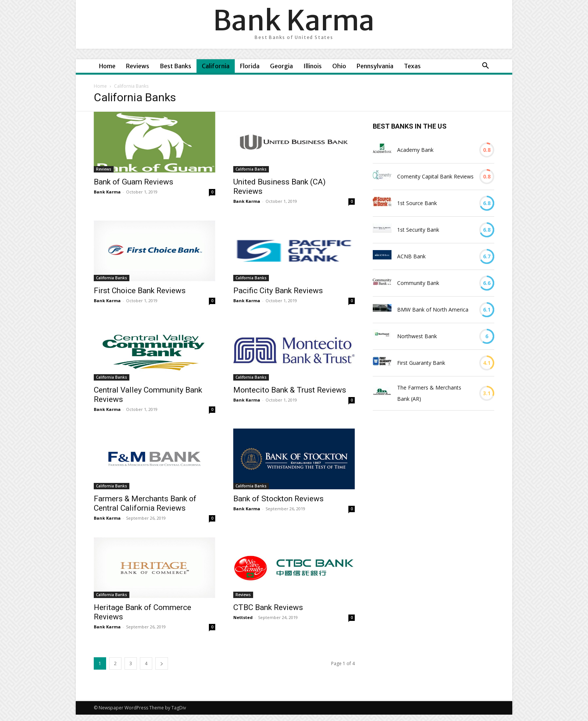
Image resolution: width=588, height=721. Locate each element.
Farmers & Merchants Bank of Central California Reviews (145, 503)
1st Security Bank (418, 230)
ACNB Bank (411, 256)
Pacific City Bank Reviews (278, 291)
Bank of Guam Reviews (133, 182)
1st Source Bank (417, 203)
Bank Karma (107, 192)
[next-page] (162, 663)
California (216, 66)
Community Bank (418, 283)
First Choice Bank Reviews (140, 291)
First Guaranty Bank (421, 363)
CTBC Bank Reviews (268, 607)
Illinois (313, 66)
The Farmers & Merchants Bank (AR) (429, 393)
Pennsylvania (375, 66)
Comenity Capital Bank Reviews (435, 176)
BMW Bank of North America (433, 310)
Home (107, 66)
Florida (250, 66)
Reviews (138, 66)
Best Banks (175, 66)
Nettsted (243, 617)
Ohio (339, 66)
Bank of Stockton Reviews (278, 499)
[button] (485, 67)
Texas (412, 66)
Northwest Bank (417, 336)
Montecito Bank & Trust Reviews (290, 390)
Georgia (281, 66)
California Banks (251, 169)
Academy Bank (415, 150)
